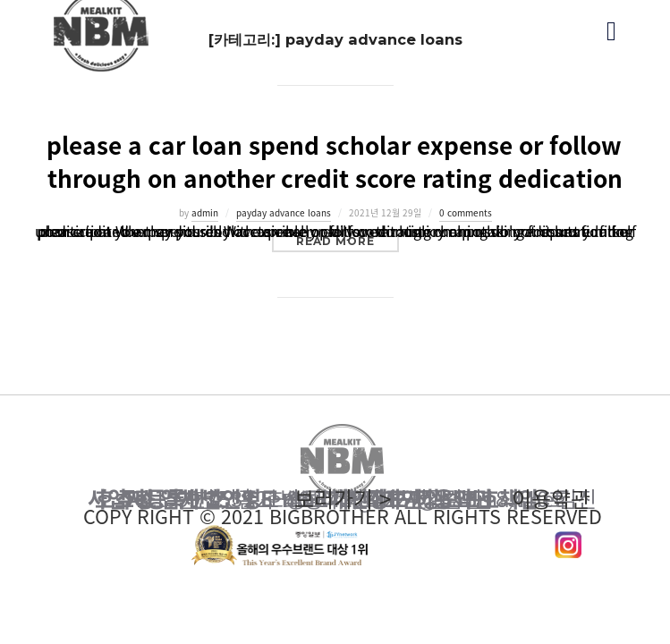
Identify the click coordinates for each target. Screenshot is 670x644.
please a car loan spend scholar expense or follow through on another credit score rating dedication (335, 161)
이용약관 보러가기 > (343, 499)
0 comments (466, 212)
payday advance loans (284, 212)
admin (205, 212)
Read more (348, 241)
